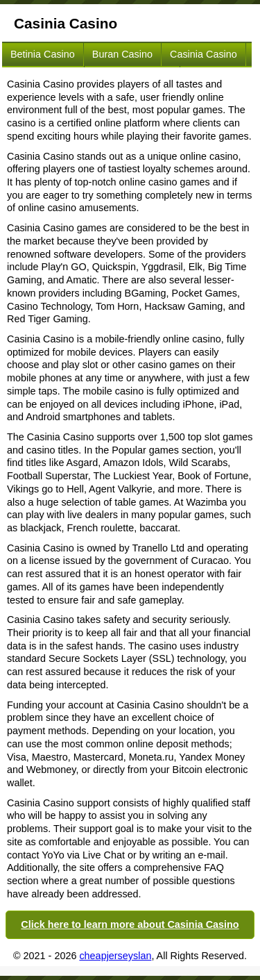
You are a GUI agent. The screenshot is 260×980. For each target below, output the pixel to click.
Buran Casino (122, 54)
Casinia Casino (203, 54)
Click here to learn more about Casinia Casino (130, 924)
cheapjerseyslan (115, 956)
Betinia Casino (43, 54)
